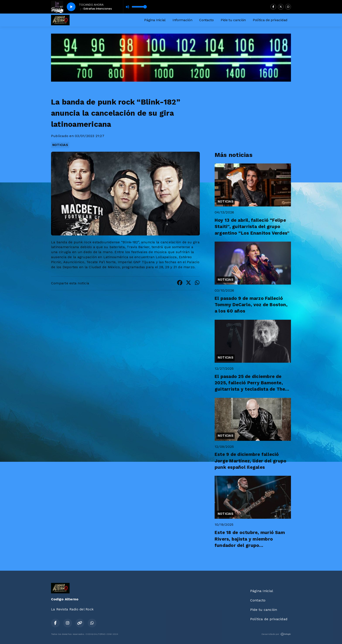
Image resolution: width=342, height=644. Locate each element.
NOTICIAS (60, 145)
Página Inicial (155, 20)
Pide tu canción (233, 20)
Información (182, 20)
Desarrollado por (276, 634)
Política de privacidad (270, 20)
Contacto (206, 20)
